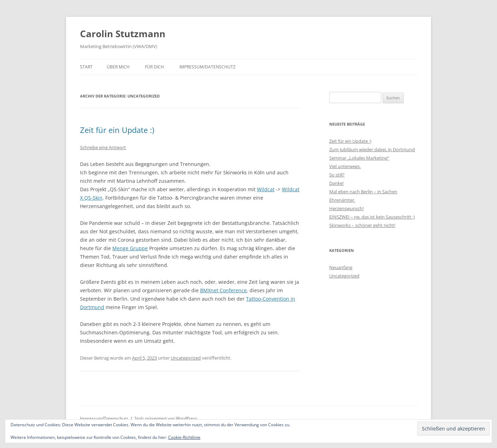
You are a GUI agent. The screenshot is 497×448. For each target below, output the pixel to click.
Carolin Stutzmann (123, 34)
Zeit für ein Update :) (117, 130)
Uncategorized (186, 358)
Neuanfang (341, 267)
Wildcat (266, 189)
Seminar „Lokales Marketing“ (359, 158)
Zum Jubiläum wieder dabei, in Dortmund (372, 149)
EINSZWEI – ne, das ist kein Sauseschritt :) (372, 217)
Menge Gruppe (130, 248)
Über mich (118, 67)
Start (86, 67)
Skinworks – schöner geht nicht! (362, 225)
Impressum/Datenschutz (207, 67)
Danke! (336, 183)
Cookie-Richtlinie (184, 437)
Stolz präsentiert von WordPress (166, 418)
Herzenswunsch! (346, 208)
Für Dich (154, 67)
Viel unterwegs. (345, 166)
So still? (337, 175)
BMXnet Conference (223, 290)
